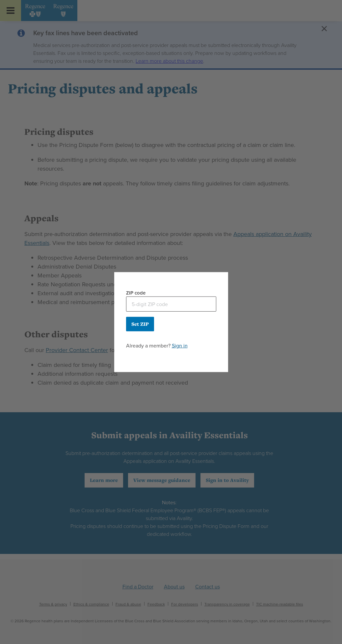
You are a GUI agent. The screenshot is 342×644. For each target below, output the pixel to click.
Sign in (180, 346)
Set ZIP (140, 324)
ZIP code (136, 293)
